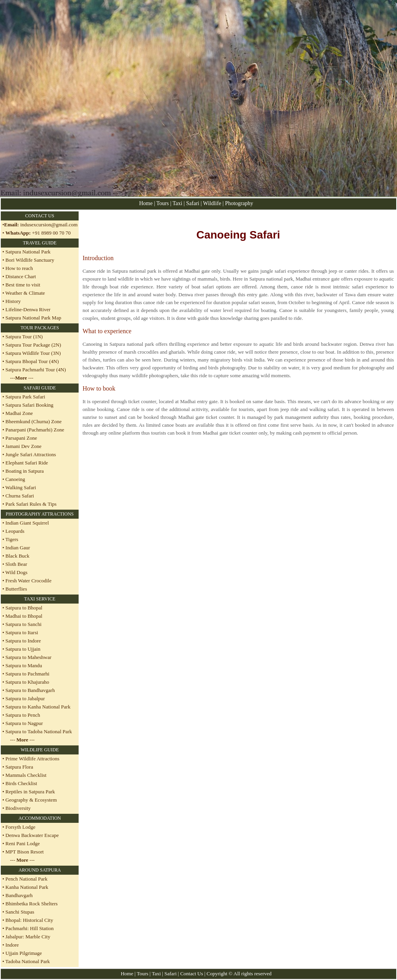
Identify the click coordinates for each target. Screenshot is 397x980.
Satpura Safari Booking (29, 405)
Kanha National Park (27, 887)
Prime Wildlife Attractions (32, 759)
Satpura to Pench (22, 715)
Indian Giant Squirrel (27, 523)
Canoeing (15, 479)
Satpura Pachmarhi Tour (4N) (35, 370)
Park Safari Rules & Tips (31, 504)
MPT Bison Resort (25, 852)
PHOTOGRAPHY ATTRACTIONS (40, 514)
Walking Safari (21, 487)
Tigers (11, 539)
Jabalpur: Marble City (28, 937)
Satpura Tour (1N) (24, 337)
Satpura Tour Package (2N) (33, 345)
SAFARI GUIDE (40, 388)
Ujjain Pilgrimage (24, 953)
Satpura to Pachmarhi (27, 674)
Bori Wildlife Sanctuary (29, 260)
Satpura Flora (19, 767)
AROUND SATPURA (40, 870)
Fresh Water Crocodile (28, 581)
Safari (194, 203)
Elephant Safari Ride (27, 463)
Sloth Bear (16, 564)
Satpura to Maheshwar (28, 657)
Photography (239, 203)
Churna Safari (20, 496)
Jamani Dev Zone (24, 446)
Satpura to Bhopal (23, 608)
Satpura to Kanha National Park (38, 707)
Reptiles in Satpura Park (30, 792)
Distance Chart (21, 276)
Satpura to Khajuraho (27, 682)
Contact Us (191, 974)
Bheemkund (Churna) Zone (34, 421)
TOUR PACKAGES (40, 328)
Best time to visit (23, 285)
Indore (12, 945)
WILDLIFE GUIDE (40, 750)
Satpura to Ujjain (22, 649)
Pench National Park (27, 879)
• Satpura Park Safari (24, 397)
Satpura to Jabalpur (25, 698)
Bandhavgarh (19, 895)
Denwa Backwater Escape (32, 835)
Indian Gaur (17, 548)
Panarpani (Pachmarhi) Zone (35, 430)
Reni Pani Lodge (23, 843)
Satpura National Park (28, 252)
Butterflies (16, 589)
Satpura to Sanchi (23, 624)
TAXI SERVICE (40, 599)
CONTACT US (40, 216)
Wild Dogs (16, 572)
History (13, 301)
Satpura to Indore (23, 641)
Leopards (15, 531)
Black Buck (17, 556)
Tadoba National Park (28, 961)
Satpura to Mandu (23, 665)
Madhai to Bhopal (23, 616)
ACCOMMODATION (40, 818)
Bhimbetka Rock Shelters (32, 904)
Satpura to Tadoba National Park (38, 731)
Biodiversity (18, 808)
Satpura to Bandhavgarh (30, 690)
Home (146, 203)
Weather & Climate (25, 293)
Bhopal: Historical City (29, 920)
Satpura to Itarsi (21, 632)
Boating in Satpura (25, 471)
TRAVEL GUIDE (40, 243)
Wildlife (213, 203)
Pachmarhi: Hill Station (30, 928)
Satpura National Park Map (33, 318)
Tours (163, 203)
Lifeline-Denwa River (28, 309)
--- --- (22, 378)
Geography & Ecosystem (31, 800)
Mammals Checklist (26, 775)
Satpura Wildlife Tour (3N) (33, 353)
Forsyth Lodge (20, 827)
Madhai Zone (19, 413)
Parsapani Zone (21, 438)
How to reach (19, 268)
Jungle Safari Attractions (31, 454)
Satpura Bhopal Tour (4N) (32, 361)
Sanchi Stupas (20, 912)
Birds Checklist (21, 783)
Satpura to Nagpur (24, 723)
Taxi (177, 203)
